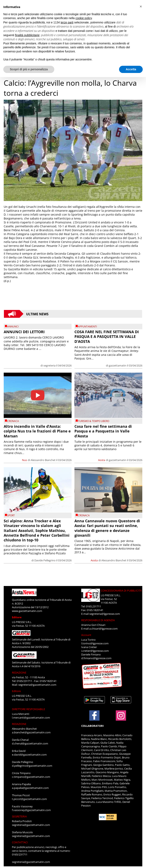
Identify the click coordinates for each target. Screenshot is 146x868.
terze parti (67, 22)
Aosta (102, 460)
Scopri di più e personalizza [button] (29, 69)
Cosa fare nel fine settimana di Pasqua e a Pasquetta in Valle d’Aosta (103, 431)
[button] (141, 7)
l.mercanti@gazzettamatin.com (31, 718)
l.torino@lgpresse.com (95, 643)
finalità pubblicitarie (27, 35)
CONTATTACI (20, 842)
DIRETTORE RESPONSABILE (28, 709)
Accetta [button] (131, 69)
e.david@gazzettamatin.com (29, 755)
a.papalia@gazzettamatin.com (30, 788)
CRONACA (13, 421)
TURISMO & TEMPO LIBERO (94, 421)
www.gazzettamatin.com (27, 611)
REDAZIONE (19, 673)
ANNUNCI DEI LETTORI (24, 332)
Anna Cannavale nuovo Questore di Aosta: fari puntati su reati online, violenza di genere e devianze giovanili (107, 528)
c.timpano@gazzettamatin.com (31, 777)
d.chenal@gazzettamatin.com (30, 743)
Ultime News (37, 314)
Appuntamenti (87, 327)
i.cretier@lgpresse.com (95, 651)
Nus (24, 460)
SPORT (11, 515)
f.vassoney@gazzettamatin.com (31, 810)
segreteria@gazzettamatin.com (37, 685)
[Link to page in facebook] (94, 715)
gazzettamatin (118, 365)
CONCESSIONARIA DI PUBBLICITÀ (121, 591)
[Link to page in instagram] (121, 719)
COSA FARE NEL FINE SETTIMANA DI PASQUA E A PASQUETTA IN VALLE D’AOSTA (107, 337)
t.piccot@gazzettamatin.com (29, 799)
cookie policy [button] (84, 18)
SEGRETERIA (19, 816)
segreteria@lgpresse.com (105, 614)
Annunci (13, 327)
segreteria (49, 365)
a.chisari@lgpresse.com (103, 629)
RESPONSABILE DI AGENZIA (98, 620)
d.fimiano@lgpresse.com (96, 658)
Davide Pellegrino (45, 560)
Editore (17, 617)
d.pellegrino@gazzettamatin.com (32, 766)
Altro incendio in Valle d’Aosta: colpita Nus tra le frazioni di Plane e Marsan (37, 431)
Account (86, 635)
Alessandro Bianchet (43, 460)
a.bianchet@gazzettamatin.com (31, 732)
